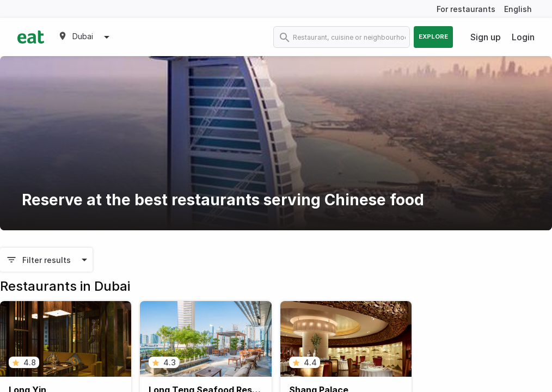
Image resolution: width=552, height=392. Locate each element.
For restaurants (466, 9)
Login (523, 37)
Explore (433, 36)
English (518, 9)
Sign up (486, 37)
